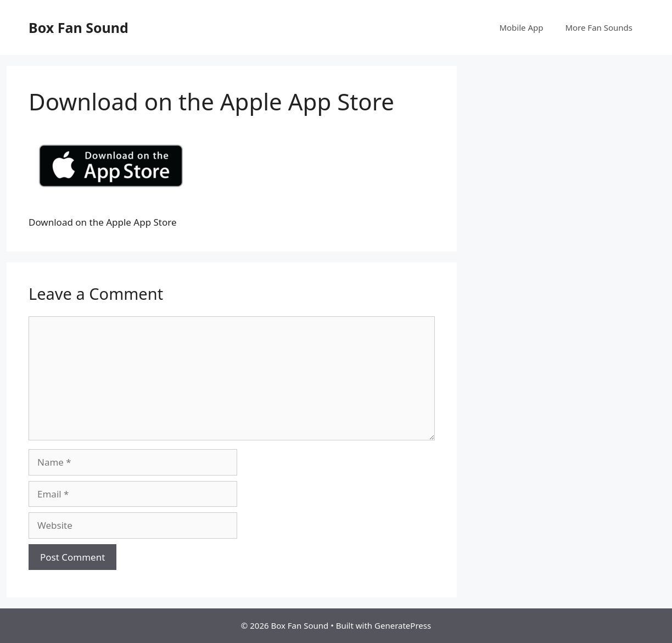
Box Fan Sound (79, 27)
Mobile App (521, 27)
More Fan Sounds (599, 27)
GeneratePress (403, 625)
